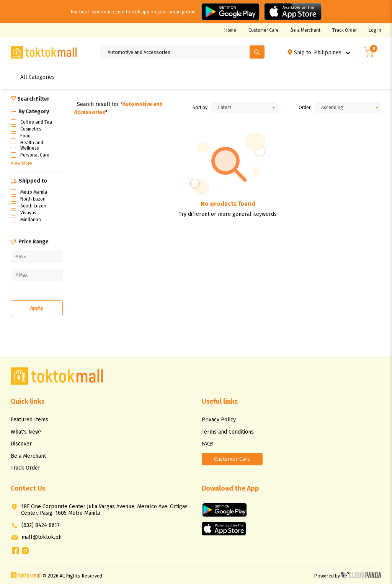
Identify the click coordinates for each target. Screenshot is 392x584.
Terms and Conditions (228, 432)
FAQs (208, 444)
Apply (37, 308)
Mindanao (31, 220)
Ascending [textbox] (332, 108)
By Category (30, 112)
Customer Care (264, 30)
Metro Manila (34, 192)
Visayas (28, 213)
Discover (21, 444)
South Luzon (33, 206)
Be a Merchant (305, 30)
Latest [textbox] (225, 108)
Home (230, 30)
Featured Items (29, 420)
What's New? (26, 432)
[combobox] (245, 108)
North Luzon (33, 199)
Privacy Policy (219, 420)
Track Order (345, 30)
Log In (375, 30)
